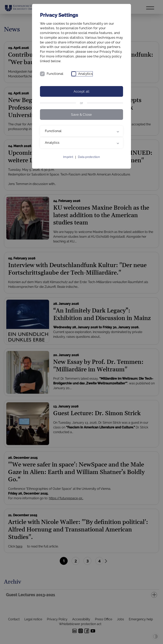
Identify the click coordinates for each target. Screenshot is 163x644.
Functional (55, 74)
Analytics (85, 74)
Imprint (68, 157)
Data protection (89, 157)
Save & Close (81, 115)
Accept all (82, 91)
